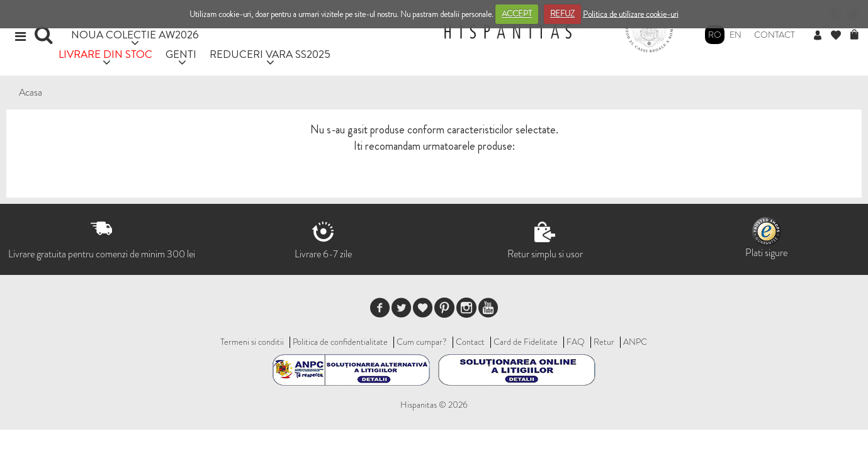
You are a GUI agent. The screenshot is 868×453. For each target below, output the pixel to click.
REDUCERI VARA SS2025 (270, 54)
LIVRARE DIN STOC (105, 54)
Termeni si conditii (252, 342)
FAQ (576, 342)
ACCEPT (517, 14)
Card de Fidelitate (526, 342)
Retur (604, 342)
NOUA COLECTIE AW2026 (135, 34)
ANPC (635, 342)
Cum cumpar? (422, 342)
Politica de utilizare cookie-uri (631, 14)
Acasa (31, 92)
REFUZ (562, 14)
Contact (775, 35)
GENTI (181, 54)
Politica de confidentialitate (340, 342)
